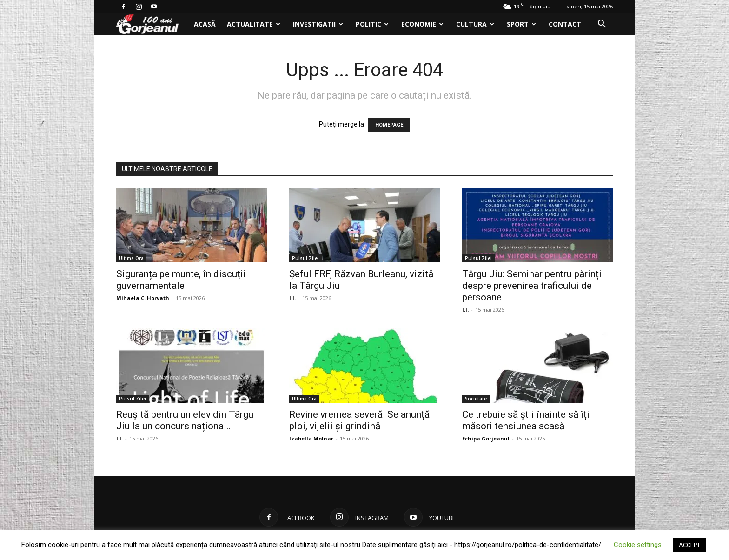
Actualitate (254, 24)
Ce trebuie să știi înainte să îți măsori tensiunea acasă (526, 420)
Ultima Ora (131, 258)
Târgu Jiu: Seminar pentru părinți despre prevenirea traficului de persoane (532, 286)
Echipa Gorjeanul (486, 438)
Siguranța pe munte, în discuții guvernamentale (181, 280)
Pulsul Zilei (305, 258)
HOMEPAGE (389, 125)
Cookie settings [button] (638, 545)
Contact (565, 24)
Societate (476, 399)
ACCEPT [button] (689, 545)
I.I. (292, 298)
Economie (422, 24)
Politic (372, 24)
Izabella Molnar (311, 438)
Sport (521, 24)
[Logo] (152, 24)
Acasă (205, 24)
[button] (602, 25)
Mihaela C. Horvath (143, 298)
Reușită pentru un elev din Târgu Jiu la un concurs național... (185, 420)
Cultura (475, 24)
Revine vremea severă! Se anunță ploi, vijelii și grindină (359, 420)
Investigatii (318, 24)
